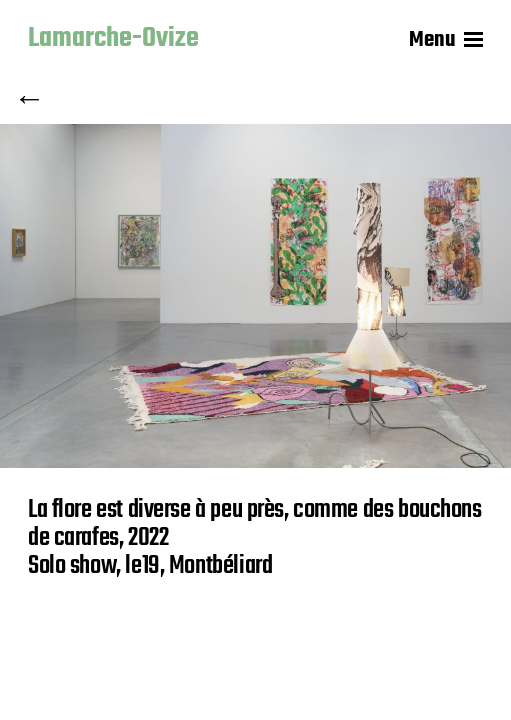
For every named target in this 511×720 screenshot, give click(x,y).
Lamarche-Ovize (113, 40)
